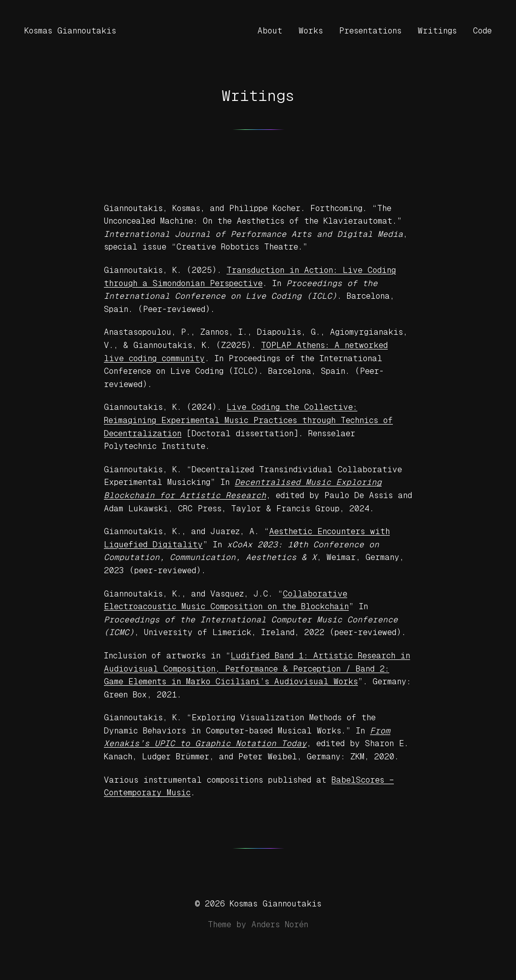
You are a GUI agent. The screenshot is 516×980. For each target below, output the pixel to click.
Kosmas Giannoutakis (70, 31)
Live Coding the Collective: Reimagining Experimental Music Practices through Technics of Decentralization (248, 420)
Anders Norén (280, 924)
